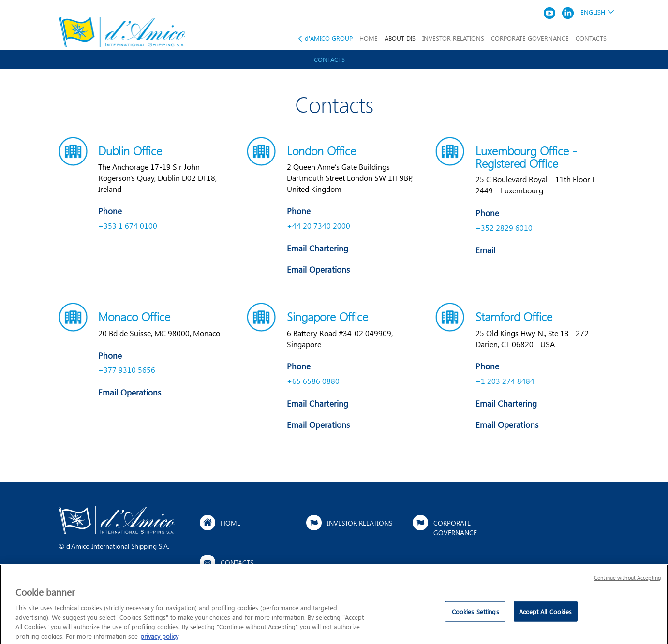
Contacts (329, 59)
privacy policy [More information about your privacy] (159, 639)
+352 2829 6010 (504, 227)
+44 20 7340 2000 (319, 226)
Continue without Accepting (627, 581)
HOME (369, 38)
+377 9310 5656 (127, 370)
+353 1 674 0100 (128, 226)
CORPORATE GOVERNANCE (530, 38)
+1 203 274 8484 (505, 381)
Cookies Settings (475, 615)
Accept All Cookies (545, 615)
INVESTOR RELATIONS (453, 38)
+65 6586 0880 (313, 381)
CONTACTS (591, 38)
